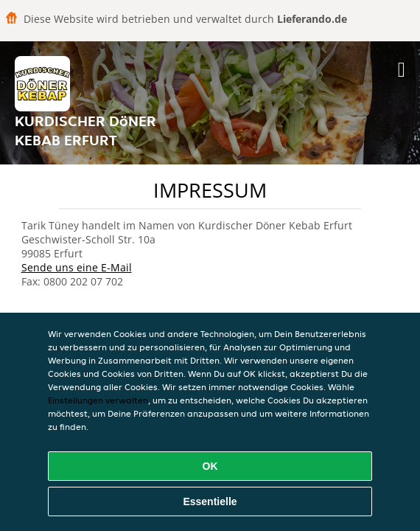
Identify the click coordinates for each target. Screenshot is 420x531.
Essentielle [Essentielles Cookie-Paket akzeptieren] (210, 502)
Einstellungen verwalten (98, 400)
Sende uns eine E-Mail (77, 267)
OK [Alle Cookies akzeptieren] (210, 466)
